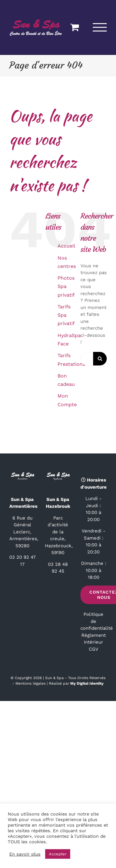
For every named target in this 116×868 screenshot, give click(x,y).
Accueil (66, 246)
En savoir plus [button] (25, 854)
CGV (94, 649)
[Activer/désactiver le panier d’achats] (75, 27)
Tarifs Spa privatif (66, 315)
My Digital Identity (87, 683)
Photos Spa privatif (66, 286)
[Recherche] (100, 359)
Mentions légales (30, 683)
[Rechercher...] (87, 359)
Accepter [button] (58, 854)
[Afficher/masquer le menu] (100, 27)
